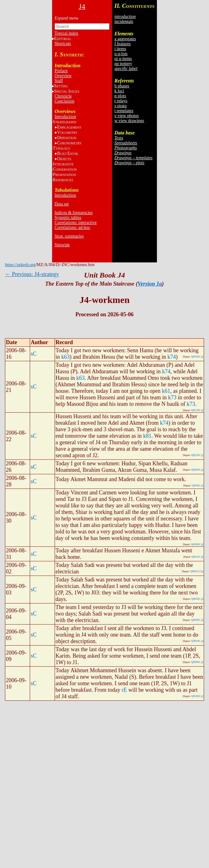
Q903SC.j (197, 599)
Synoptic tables (68, 218)
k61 (166, 391)
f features (122, 44)
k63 (66, 357)
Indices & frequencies (74, 213)
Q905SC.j (197, 641)
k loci (119, 91)
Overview (63, 76)
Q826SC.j (197, 470)
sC (34, 354)
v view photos (127, 116)
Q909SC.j (197, 662)
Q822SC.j (197, 455)
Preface (61, 71)
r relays (121, 101)
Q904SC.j (197, 620)
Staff (59, 81)
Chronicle (63, 96)
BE (68, 153)
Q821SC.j (197, 410)
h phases (122, 86)
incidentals (124, 22)
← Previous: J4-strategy (32, 274)
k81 (147, 436)
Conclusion (64, 101)
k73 (172, 397)
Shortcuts (63, 44)
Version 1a (150, 284)
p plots (120, 96)
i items (120, 49)
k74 (172, 357)
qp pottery (123, 64)
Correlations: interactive (76, 223)
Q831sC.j (197, 557)
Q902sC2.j (196, 571)
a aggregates (125, 39)
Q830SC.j (197, 544)
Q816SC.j (197, 357)
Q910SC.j (197, 696)
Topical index (66, 33)
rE (124, 690)
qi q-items (123, 59)
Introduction (65, 117)
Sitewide (62, 245)
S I (67, 91)
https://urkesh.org (20, 265)
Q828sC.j (197, 485)
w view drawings (129, 121)
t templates (124, 111)
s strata (120, 106)
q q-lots (121, 54)
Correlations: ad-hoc (72, 228)
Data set (62, 204)
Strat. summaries (69, 236)
